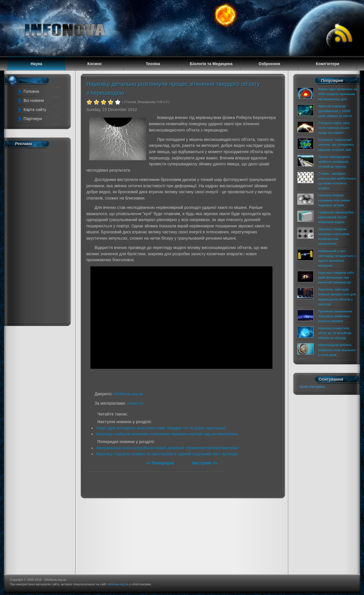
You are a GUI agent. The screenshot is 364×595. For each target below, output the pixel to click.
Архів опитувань (312, 387)
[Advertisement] (40, 236)
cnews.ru (135, 403)
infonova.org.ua (118, 584)
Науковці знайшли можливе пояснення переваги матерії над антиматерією (167, 434)
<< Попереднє (161, 463)
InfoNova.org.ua (128, 394)
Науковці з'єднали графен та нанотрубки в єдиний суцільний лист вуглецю (167, 454)
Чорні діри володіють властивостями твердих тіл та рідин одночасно (161, 428)
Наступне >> (205, 463)
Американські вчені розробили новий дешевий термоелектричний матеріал (167, 448)
